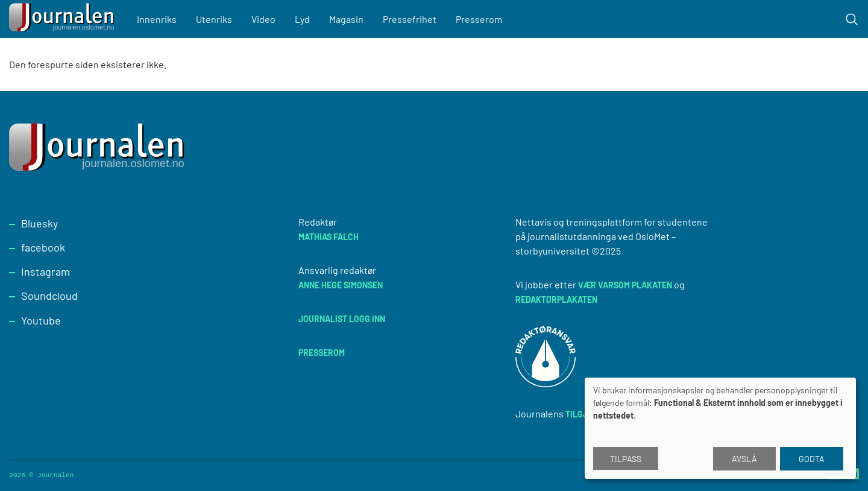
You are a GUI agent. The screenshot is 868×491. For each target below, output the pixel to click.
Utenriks (214, 19)
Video (263, 19)
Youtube (41, 320)
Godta (812, 459)
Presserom (479, 19)
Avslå (744, 459)
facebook (43, 247)
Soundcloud (49, 296)
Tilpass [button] (626, 459)
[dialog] (720, 428)
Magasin (346, 19)
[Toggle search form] (852, 19)
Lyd (302, 19)
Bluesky (39, 223)
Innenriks (157, 19)
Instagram (46, 271)
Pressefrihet (410, 19)
